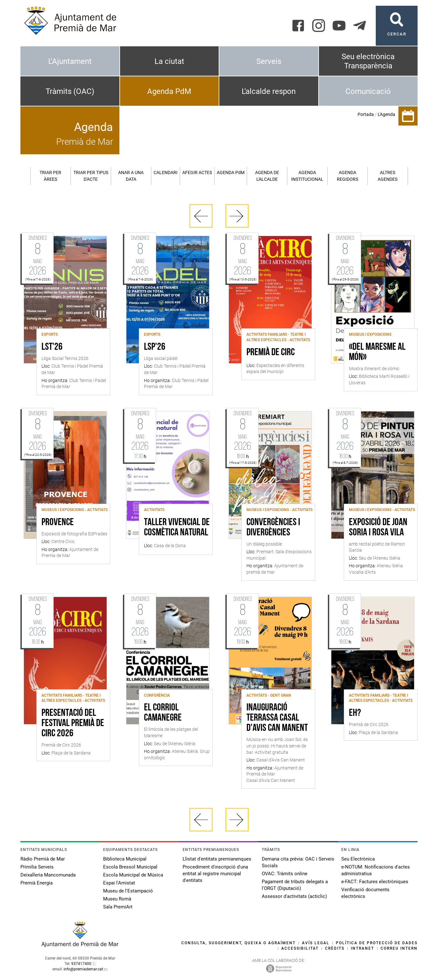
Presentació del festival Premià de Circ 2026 (73, 724)
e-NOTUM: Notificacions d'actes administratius (376, 870)
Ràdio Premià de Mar (43, 859)
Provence (58, 523)
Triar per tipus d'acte (91, 176)
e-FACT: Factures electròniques (375, 882)
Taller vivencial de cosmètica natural (177, 528)
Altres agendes (388, 176)
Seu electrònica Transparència (368, 61)
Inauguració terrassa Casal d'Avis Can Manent (277, 718)
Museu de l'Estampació (128, 891)
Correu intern (399, 948)
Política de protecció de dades (377, 943)
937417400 (81, 964)
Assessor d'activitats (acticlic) (294, 896)
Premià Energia (37, 883)
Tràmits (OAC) (70, 91)
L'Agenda (386, 114)
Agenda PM (231, 172)
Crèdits (335, 948)
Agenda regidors (347, 176)
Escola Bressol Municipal (130, 867)
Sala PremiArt (118, 907)
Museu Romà (117, 899)
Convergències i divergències (273, 528)
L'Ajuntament (70, 61)
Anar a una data (131, 176)
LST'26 (52, 347)
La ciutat (169, 61)
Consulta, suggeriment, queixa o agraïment (238, 943)
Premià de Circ (271, 353)
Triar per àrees (50, 176)
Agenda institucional (307, 176)
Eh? (355, 713)
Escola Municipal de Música (133, 875)
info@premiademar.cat (83, 969)
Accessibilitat (300, 948)
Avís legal (316, 943)
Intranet (362, 948)
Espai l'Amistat (119, 883)
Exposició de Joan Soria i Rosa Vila (378, 528)
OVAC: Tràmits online (285, 874)
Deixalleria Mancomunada (48, 875)
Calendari (166, 172)
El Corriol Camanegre (163, 713)
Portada (366, 114)
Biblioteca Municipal (125, 859)
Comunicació (368, 91)
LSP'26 (155, 347)
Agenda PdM (169, 91)
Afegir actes (197, 172)
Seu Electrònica (358, 859)
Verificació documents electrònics (365, 893)
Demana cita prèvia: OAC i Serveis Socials (298, 862)
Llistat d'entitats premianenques (217, 859)
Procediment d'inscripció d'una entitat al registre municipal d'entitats (215, 874)
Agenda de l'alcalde (267, 176)
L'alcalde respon (269, 91)
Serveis (269, 61)
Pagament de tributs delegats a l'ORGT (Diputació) (295, 885)
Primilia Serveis (37, 867)
